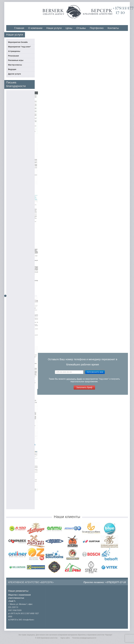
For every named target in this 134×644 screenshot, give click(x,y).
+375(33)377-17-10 (115, 582)
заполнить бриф (74, 379)
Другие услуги (15, 74)
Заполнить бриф (84, 387)
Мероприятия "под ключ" (20, 47)
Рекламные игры (16, 60)
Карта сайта (65, 638)
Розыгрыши (14, 56)
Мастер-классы (15, 65)
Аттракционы (14, 51)
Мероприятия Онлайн (18, 42)
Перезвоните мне (95, 372)
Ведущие (12, 69)
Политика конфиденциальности (84, 638)
